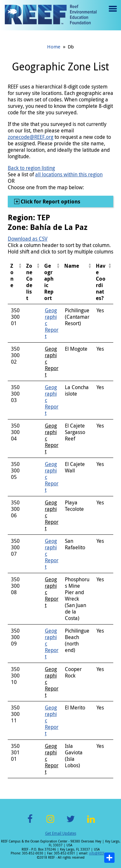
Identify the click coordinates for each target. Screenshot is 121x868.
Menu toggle (112, 13)
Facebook (30, 823)
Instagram (50, 823)
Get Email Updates (61, 833)
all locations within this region (69, 174)
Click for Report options (50, 201)
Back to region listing (31, 168)
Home (54, 46)
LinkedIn (91, 823)
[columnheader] (16, 282)
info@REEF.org (100, 853)
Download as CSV (28, 239)
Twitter (71, 823)
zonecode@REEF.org (30, 137)
